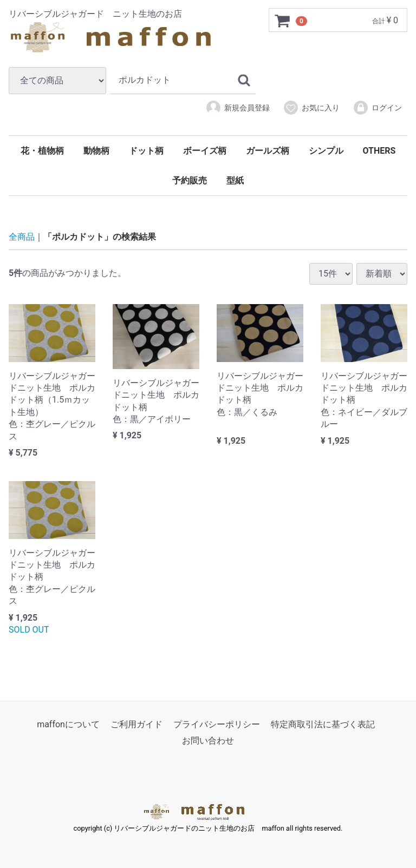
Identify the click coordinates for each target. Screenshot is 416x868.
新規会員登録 (238, 108)
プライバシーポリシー (217, 725)
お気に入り (311, 108)
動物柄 (96, 151)
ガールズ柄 (268, 151)
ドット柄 (146, 151)
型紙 (235, 180)
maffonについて (68, 725)
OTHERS (379, 151)
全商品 (22, 237)
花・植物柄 (42, 151)
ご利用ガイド (136, 725)
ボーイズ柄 (205, 151)
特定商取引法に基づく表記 (323, 725)
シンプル (326, 151)
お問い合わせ (208, 741)
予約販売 (190, 180)
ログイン (377, 108)
